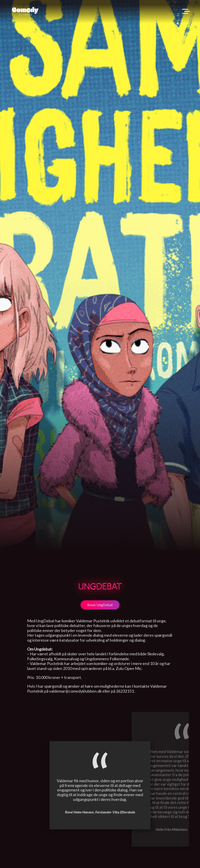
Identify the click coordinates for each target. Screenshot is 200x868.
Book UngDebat (100, 605)
